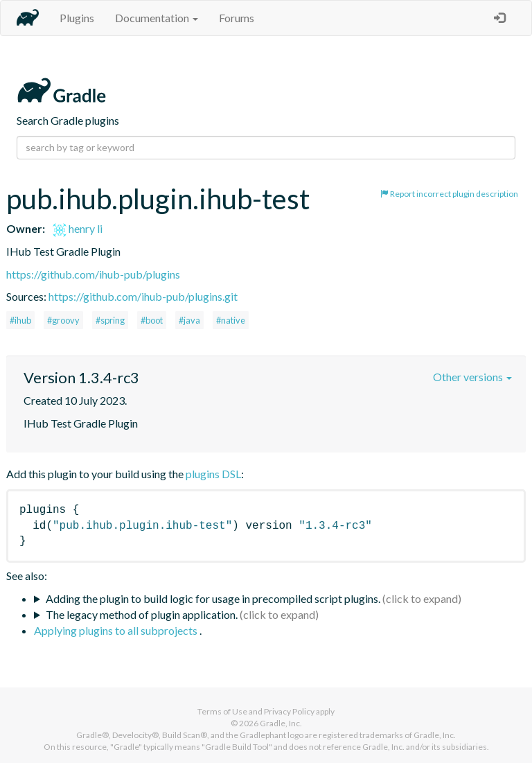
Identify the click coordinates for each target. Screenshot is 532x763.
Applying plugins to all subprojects (117, 630)
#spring (110, 320)
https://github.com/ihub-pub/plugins (93, 274)
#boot (152, 320)
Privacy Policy (289, 711)
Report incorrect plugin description (449, 194)
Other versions (472, 377)
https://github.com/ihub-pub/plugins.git (143, 296)
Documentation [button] (157, 18)
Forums (237, 18)
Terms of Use (222, 711)
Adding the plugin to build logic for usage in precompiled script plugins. (213, 598)
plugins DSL (213, 474)
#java (189, 320)
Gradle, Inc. (281, 723)
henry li (78, 228)
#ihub (20, 320)
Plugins (77, 18)
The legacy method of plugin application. (142, 614)
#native (231, 320)
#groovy (63, 320)
